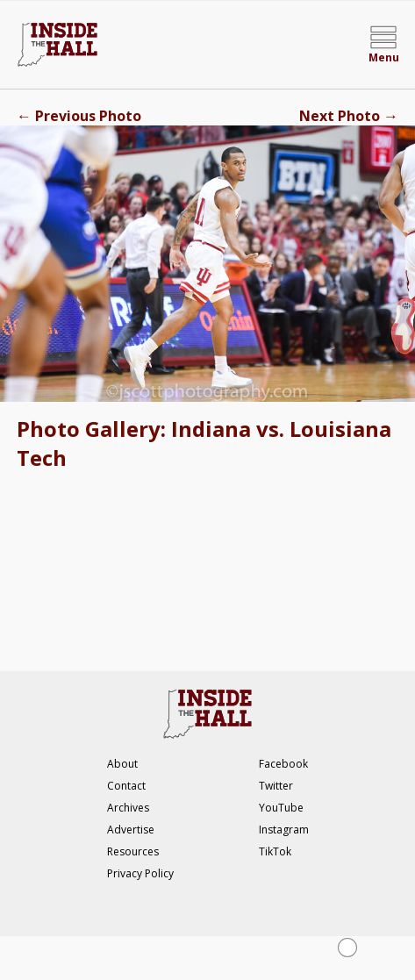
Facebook (283, 764)
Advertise (131, 830)
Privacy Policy (140, 873)
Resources (133, 851)
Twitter (276, 786)
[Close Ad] (347, 948)
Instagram (284, 830)
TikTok (275, 851)
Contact (126, 786)
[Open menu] (383, 45)
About (122, 764)
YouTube (281, 808)
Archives (128, 808)
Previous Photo (79, 116)
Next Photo (349, 116)
